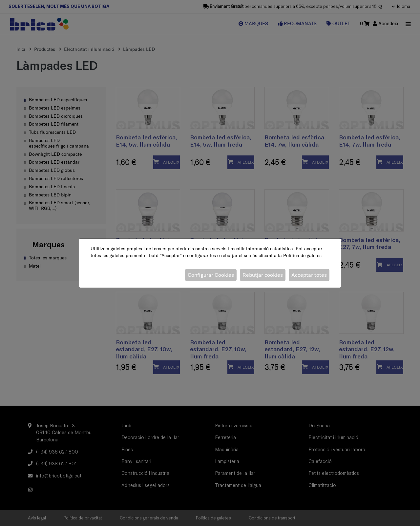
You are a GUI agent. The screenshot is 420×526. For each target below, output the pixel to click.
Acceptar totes (309, 275)
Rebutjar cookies (263, 275)
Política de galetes (302, 255)
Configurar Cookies (211, 275)
